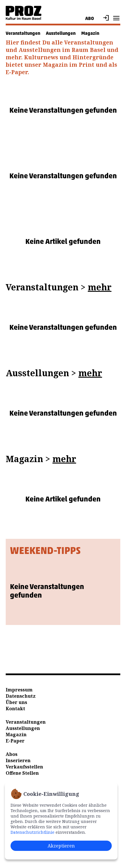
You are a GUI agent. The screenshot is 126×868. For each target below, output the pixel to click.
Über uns (16, 702)
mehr (100, 287)
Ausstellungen (61, 33)
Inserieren (18, 760)
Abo (90, 18)
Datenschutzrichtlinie (32, 832)
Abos (12, 754)
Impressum (19, 690)
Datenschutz (21, 696)
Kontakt (15, 709)
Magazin (90, 33)
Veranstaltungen (23, 33)
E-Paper (15, 741)
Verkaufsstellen (24, 767)
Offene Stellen (22, 773)
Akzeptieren (61, 846)
